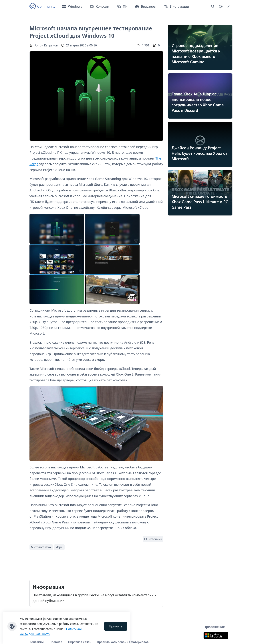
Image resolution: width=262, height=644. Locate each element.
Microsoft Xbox (41, 547)
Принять (116, 626)
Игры (59, 547)
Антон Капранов (46, 45)
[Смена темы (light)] (221, 7)
